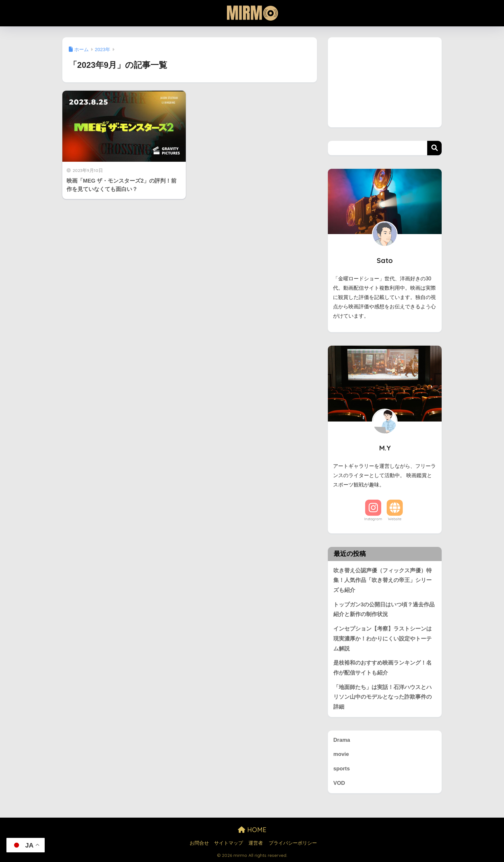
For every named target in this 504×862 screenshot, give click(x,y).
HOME (252, 830)
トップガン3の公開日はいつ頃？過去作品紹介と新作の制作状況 (384, 610)
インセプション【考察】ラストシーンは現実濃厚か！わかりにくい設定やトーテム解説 (382, 639)
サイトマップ (229, 843)
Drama (342, 740)
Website (395, 519)
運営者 (256, 843)
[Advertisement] (385, 82)
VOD (339, 783)
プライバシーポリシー (293, 843)
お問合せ (199, 843)
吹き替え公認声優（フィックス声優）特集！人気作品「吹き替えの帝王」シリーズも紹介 (382, 580)
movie (341, 754)
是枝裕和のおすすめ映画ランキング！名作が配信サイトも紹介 (382, 668)
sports (342, 769)
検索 (434, 148)
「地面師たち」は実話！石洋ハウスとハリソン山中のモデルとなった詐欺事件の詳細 (382, 697)
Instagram (373, 519)
